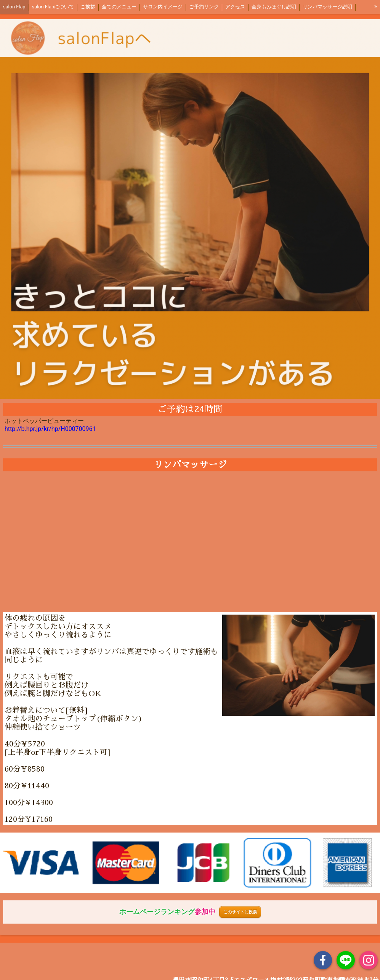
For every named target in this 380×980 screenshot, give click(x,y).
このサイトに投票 (240, 912)
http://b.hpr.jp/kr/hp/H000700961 (50, 429)
